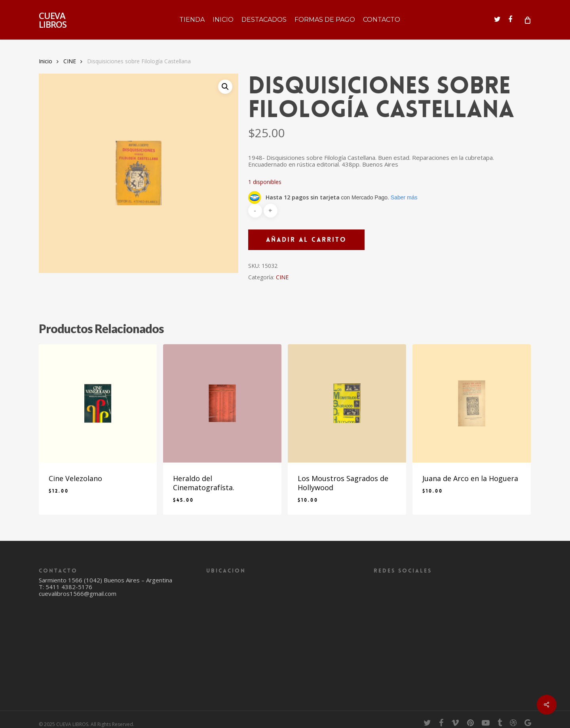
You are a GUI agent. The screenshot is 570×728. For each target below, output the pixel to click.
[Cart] (527, 20)
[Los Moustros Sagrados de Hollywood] (347, 403)
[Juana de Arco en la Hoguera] (472, 403)
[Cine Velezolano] (98, 403)
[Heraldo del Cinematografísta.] (222, 403)
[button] (225, 87)
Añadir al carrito (306, 240)
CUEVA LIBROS (53, 20)
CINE (70, 61)
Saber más (404, 197)
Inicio (46, 61)
